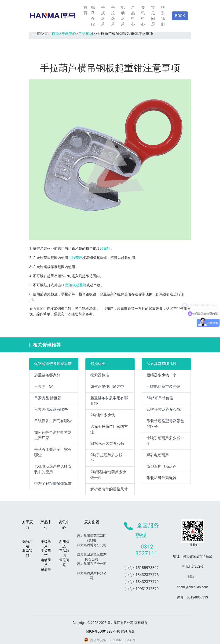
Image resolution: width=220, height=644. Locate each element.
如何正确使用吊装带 (107, 387)
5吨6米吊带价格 (160, 398)
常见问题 (153, 16)
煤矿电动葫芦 (158, 455)
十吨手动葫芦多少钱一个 (165, 441)
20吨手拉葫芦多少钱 (164, 409)
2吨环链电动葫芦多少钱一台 (108, 475)
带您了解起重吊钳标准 (53, 483)
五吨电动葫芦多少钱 (163, 387)
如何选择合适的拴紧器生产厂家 (53, 435)
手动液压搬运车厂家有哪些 (53, 452)
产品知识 (86, 34)
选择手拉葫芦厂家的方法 (109, 429)
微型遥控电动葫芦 (161, 466)
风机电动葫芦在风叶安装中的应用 (53, 469)
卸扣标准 (98, 364)
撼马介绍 (93, 16)
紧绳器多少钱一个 (161, 375)
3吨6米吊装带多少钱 (107, 444)
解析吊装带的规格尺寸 (109, 489)
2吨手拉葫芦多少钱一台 (108, 458)
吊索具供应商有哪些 (51, 409)
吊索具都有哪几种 (161, 364)
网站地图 (128, 631)
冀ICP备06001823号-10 (103, 631)
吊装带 (46, 569)
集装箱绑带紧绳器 (161, 478)
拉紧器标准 (100, 375)
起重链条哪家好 (47, 375)
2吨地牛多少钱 (103, 415)
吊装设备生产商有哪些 (53, 421)
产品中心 (133, 16)
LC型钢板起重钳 (74, 285)
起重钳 (105, 249)
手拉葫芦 (113, 16)
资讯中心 (143, 16)
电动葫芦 (123, 16)
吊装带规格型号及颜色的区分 (165, 424)
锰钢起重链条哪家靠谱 (53, 364)
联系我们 (163, 16)
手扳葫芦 (103, 16)
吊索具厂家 (44, 387)
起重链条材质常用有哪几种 (109, 401)
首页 (85, 10)
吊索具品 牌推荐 (48, 398)
